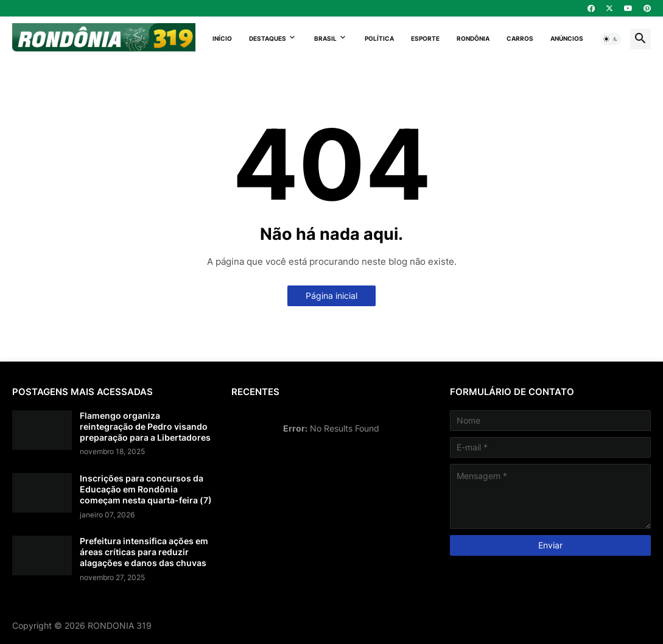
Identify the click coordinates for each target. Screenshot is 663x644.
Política (379, 38)
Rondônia (473, 38)
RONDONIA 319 (120, 625)
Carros (520, 38)
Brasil (325, 38)
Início (222, 38)
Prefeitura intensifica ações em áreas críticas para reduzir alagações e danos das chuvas (144, 552)
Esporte (425, 38)
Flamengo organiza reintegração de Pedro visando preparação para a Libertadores (145, 426)
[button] (611, 39)
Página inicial (331, 296)
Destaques (268, 38)
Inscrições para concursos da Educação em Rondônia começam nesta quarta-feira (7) (146, 489)
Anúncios (567, 38)
